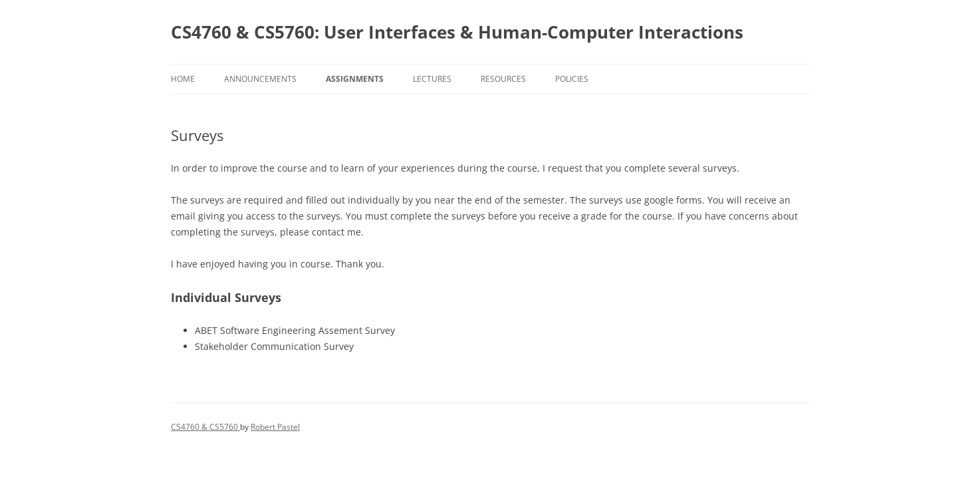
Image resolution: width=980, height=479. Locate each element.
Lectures (432, 79)
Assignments (355, 79)
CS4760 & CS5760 (205, 427)
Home (183, 79)
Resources (503, 79)
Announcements (260, 79)
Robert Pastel (275, 427)
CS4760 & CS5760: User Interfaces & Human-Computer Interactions (457, 32)
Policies (572, 79)
